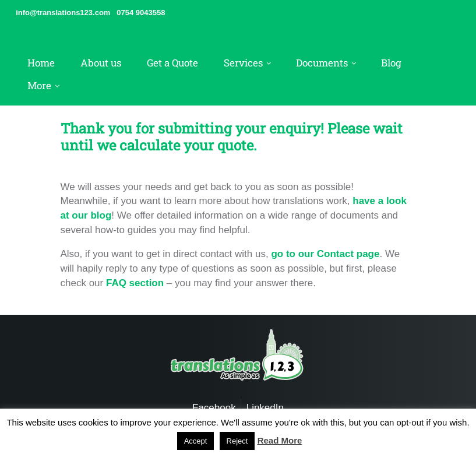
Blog (391, 63)
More (39, 85)
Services (243, 63)
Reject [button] (237, 441)
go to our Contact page (325, 254)
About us (101, 63)
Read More (280, 440)
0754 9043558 (141, 13)
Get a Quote (172, 63)
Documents (322, 63)
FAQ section (135, 283)
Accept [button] (196, 441)
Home (41, 63)
